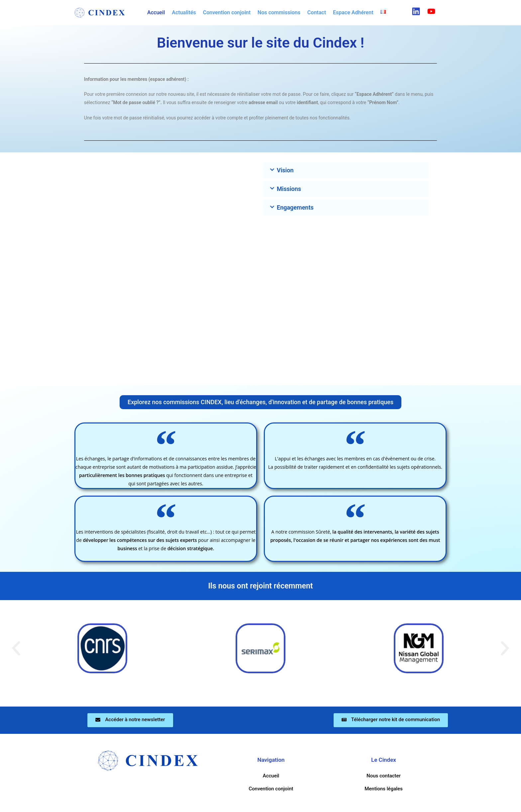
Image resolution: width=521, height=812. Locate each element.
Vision (285, 170)
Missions (289, 189)
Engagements (295, 207)
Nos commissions (279, 12)
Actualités (184, 12)
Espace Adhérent (353, 12)
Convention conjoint (227, 12)
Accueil (156, 12)
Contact (317, 12)
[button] (385, 12)
